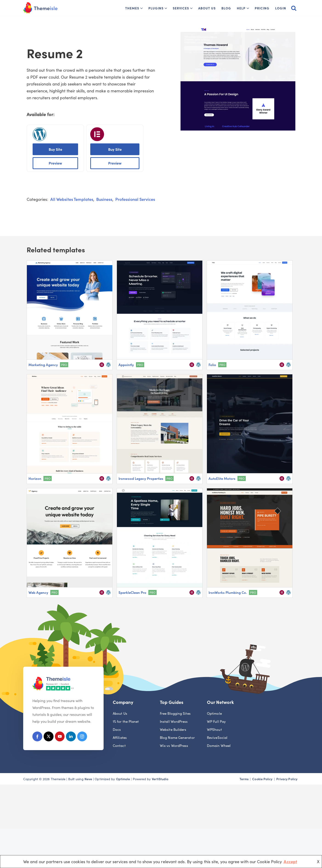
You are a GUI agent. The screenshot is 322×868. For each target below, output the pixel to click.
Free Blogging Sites (175, 714)
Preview (55, 163)
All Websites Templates (72, 199)
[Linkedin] (73, 738)
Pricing (262, 8)
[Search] (294, 8)
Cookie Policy (262, 780)
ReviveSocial (217, 738)
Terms (244, 780)
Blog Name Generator (177, 738)
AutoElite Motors (222, 479)
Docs (117, 730)
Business (104, 199)
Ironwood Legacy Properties (141, 479)
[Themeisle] (40, 8)
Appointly (126, 365)
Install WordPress (174, 722)
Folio (212, 365)
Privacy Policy (287, 780)
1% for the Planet (126, 722)
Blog (226, 8)
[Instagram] (84, 738)
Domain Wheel (219, 746)
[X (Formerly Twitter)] (49, 738)
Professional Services (135, 199)
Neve (88, 780)
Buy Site (55, 149)
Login (281, 8)
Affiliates (120, 738)
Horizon (35, 479)
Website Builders (173, 730)
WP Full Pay (216, 722)
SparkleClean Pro (132, 592)
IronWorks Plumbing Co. (228, 592)
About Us (207, 8)
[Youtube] (61, 738)
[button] (141, 8)
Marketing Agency (43, 365)
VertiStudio (160, 780)
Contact (119, 746)
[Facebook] (38, 738)
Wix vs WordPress (174, 746)
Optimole (214, 714)
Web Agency (38, 592)
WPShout (214, 730)
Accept (290, 861)
